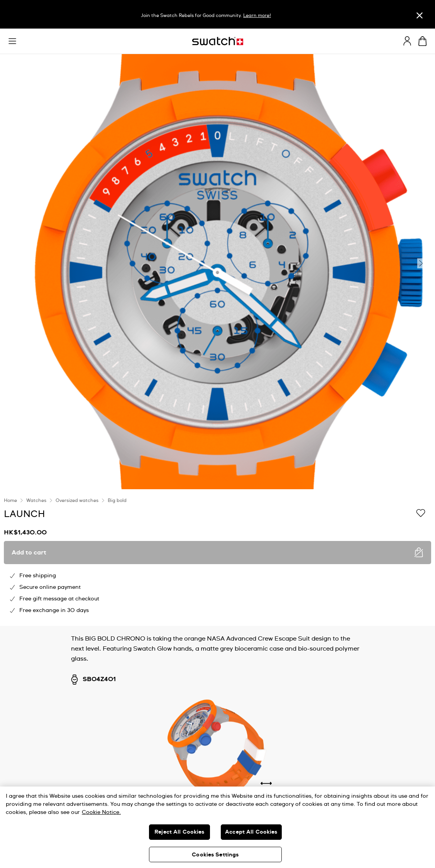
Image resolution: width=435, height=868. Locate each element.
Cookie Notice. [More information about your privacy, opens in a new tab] (101, 812)
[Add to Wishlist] (421, 514)
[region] (217, 558)
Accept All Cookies (251, 832)
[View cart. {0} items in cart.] (422, 41)
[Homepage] (218, 41)
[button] (12, 41)
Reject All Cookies (179, 832)
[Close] (420, 15)
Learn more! (257, 16)
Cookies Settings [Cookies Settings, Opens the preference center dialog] (215, 855)
